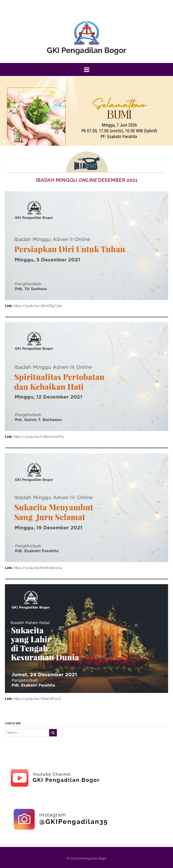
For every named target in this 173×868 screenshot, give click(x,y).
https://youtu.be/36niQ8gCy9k (38, 306)
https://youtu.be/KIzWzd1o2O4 (38, 568)
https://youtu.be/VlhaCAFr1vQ (37, 699)
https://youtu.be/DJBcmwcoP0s (39, 437)
